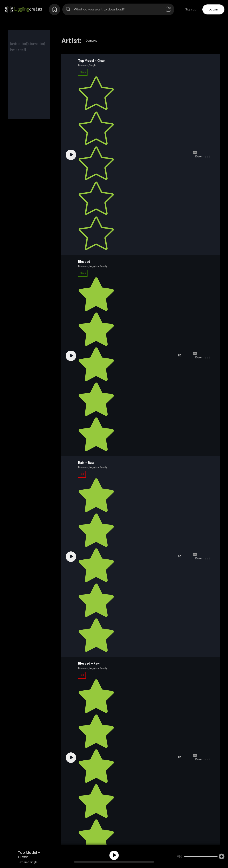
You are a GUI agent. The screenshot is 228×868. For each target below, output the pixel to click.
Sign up (191, 9)
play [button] (114, 855)
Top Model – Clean (92, 61)
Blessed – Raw (89, 663)
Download (203, 157)
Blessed (84, 262)
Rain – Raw (86, 463)
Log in (213, 9)
